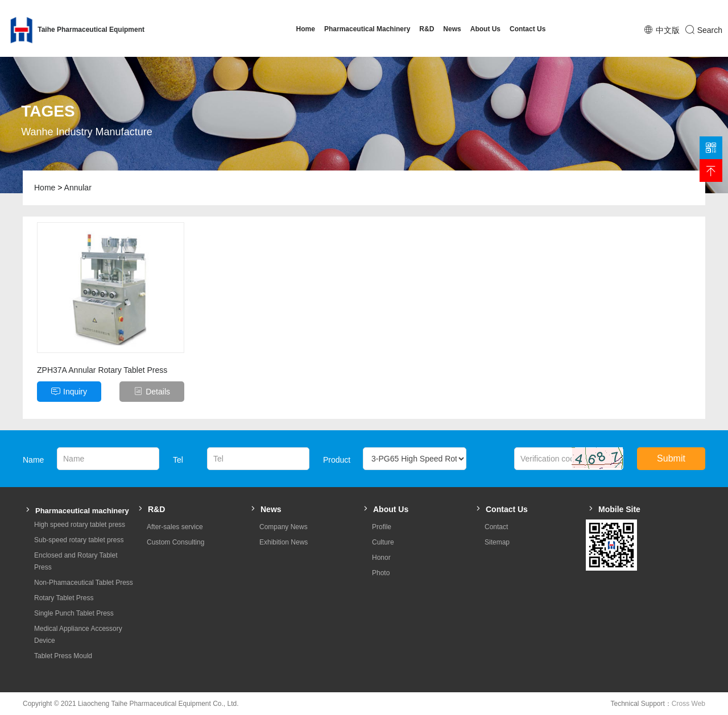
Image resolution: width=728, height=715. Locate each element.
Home (306, 29)
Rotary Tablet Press (64, 598)
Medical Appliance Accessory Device (78, 635)
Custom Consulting (175, 542)
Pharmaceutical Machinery (367, 29)
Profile (382, 527)
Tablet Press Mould (63, 656)
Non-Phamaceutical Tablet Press (84, 583)
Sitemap (497, 542)
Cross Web (688, 704)
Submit (671, 458)
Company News (284, 527)
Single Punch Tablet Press (74, 613)
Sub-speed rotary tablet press (79, 540)
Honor (381, 558)
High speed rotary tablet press (80, 525)
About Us (485, 29)
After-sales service (175, 527)
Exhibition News (284, 542)
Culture (383, 542)
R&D (427, 29)
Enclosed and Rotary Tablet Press (76, 561)
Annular (78, 188)
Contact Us (528, 29)
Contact (496, 527)
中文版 (668, 30)
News (452, 29)
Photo (381, 573)
